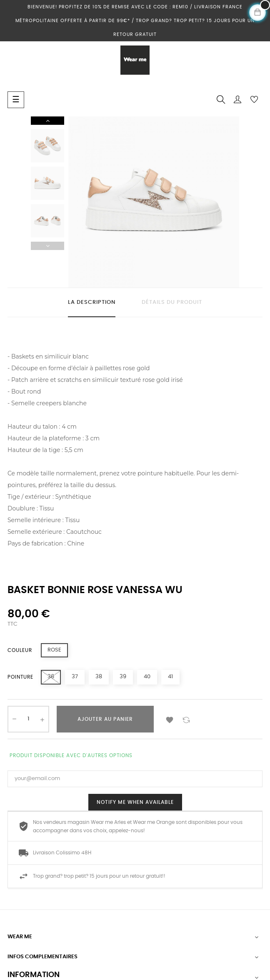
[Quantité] (28, 719)
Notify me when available (135, 802)
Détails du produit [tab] (172, 302)
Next (47, 121)
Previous (47, 246)
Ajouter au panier (105, 719)
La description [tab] (92, 302)
